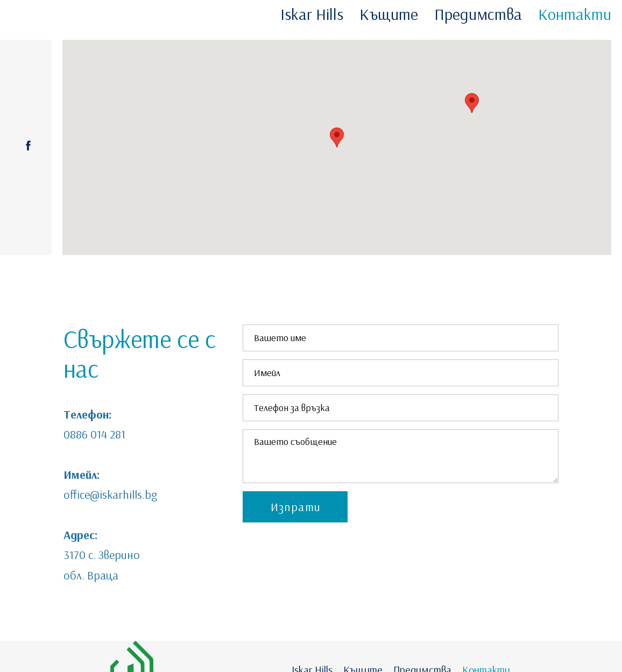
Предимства (478, 14)
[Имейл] (401, 373)
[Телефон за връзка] (401, 408)
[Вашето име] (401, 338)
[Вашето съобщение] (401, 456)
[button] (295, 507)
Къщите (389, 14)
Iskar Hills (312, 14)
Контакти (575, 14)
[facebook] (28, 146)
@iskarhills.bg (123, 494)
